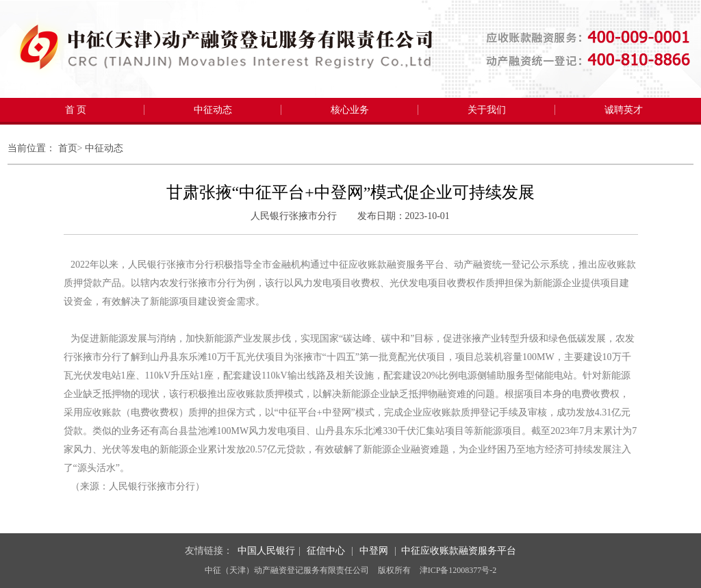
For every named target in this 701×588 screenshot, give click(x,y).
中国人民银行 (266, 551)
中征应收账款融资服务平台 (459, 551)
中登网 (374, 551)
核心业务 (350, 110)
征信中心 (326, 551)
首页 (68, 148)
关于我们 (487, 110)
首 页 (76, 110)
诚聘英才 (624, 110)
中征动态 (213, 110)
